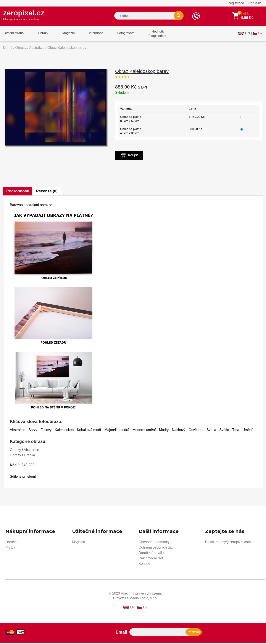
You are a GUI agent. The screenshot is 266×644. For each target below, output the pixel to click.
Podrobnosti (18, 192)
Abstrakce (37, 48)
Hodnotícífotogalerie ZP (153, 34)
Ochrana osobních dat (156, 548)
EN (247, 34)
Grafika (29, 456)
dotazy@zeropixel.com (233, 543)
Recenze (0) (47, 192)
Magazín (66, 34)
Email (121, 633)
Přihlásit (255, 3)
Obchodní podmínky (154, 543)
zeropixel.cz (25, 15)
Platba (10, 548)
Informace (93, 34)
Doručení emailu (151, 554)
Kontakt (144, 565)
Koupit (129, 156)
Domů (8, 48)
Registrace (236, 3)
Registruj (194, 633)
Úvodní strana (13, 34)
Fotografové (121, 34)
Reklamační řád (151, 559)
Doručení (12, 543)
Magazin (79, 543)
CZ (260, 34)
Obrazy (42, 34)
